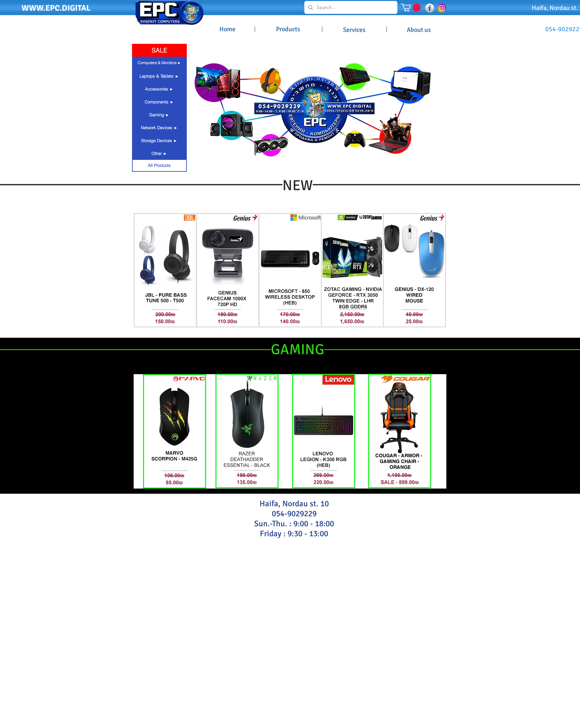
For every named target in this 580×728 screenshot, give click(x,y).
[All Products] (159, 165)
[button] (411, 8)
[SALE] (159, 50)
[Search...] (350, 7)
